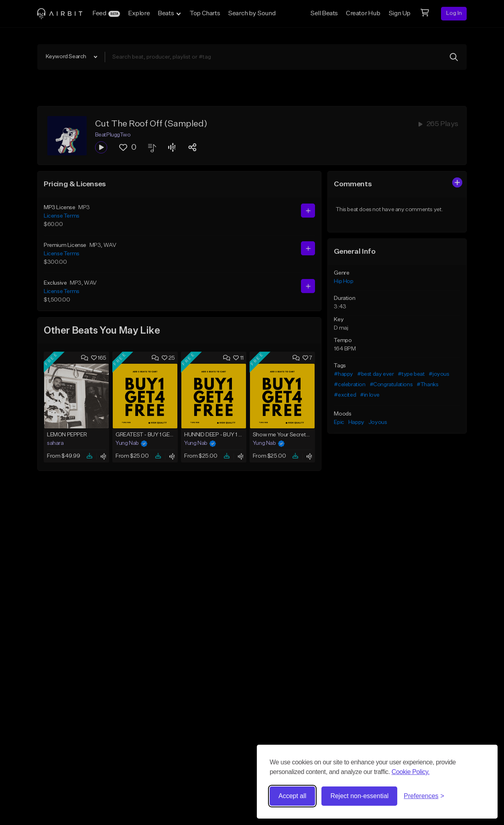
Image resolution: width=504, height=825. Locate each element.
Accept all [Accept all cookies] (292, 796)
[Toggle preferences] (424, 796)
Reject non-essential (359, 796)
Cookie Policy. (411, 772)
